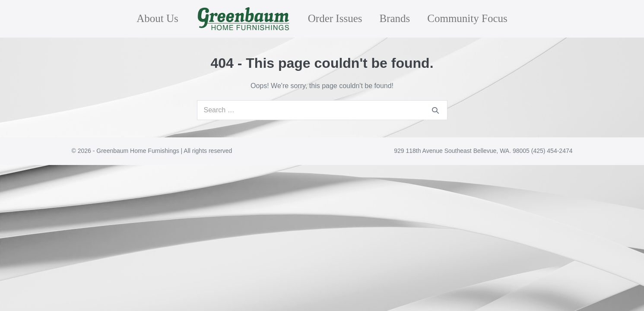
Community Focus (467, 18)
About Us (157, 18)
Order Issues (335, 18)
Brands (395, 18)
